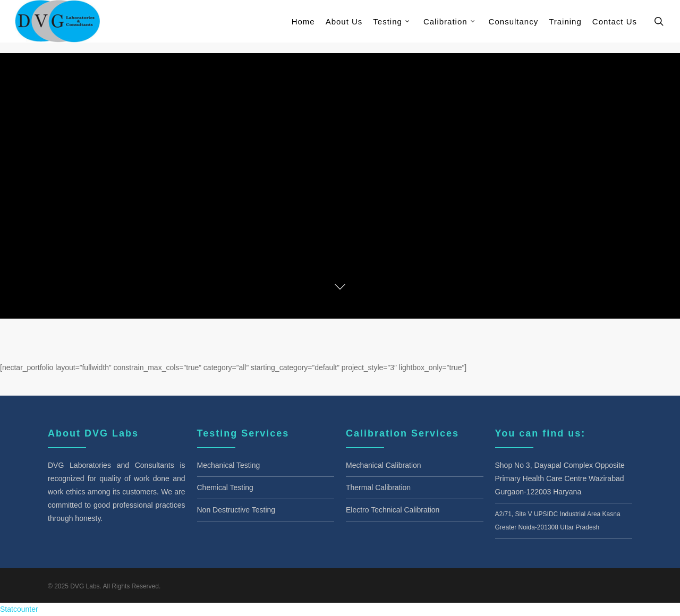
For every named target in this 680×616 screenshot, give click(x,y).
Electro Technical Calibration (393, 510)
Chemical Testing (225, 487)
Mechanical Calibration (384, 465)
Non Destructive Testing (236, 510)
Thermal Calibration (378, 487)
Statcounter (19, 609)
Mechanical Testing (229, 465)
